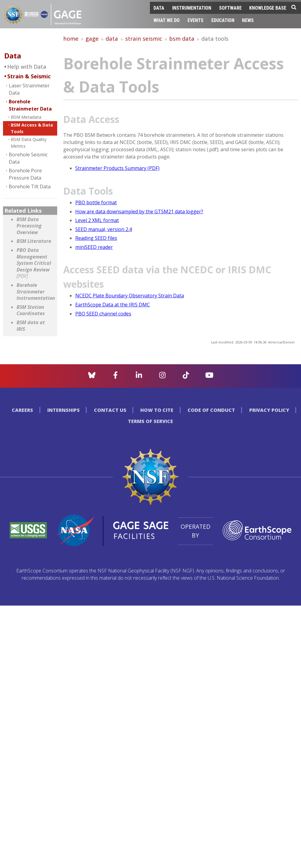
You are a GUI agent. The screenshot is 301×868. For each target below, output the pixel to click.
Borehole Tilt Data (30, 186)
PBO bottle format (96, 202)
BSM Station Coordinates (31, 310)
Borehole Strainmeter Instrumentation (35, 292)
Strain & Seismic (29, 76)
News (248, 20)
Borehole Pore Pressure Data (25, 174)
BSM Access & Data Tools (32, 128)
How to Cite (157, 410)
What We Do (167, 20)
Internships (64, 410)
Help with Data (27, 67)
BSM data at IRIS (31, 326)
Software (230, 8)
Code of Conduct (211, 410)
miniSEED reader (94, 247)
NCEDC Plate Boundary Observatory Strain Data (130, 296)
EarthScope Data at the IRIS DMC (113, 305)
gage (92, 38)
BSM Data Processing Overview (29, 226)
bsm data (182, 38)
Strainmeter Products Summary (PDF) (117, 168)
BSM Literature (34, 241)
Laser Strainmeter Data (29, 89)
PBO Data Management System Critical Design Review (34, 263)
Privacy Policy (269, 410)
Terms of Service (150, 421)
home (71, 38)
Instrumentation (192, 8)
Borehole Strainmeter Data (30, 105)
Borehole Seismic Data (28, 158)
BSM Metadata (26, 117)
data (112, 38)
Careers (22, 410)
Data (159, 8)
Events (195, 20)
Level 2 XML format (97, 220)
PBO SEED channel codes (103, 314)
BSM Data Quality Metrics (29, 143)
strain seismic (144, 38)
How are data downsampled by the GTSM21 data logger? (139, 212)
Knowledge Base (268, 8)
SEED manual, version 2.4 (104, 229)
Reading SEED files (96, 238)
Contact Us (110, 410)
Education (223, 20)
